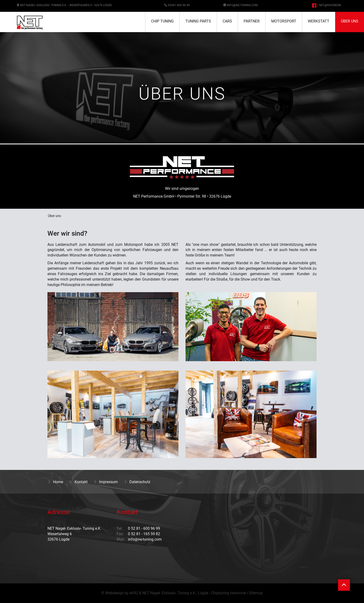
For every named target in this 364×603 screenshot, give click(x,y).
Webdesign (114, 593)
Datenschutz (137, 482)
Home (55, 482)
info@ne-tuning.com (242, 5)
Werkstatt (319, 21)
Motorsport (284, 21)
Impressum (106, 482)
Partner (252, 21)
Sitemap (256, 593)
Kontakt (78, 482)
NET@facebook (330, 5)
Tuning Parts (198, 21)
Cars (227, 21)
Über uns (350, 21)
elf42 (134, 593)
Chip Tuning (162, 21)
